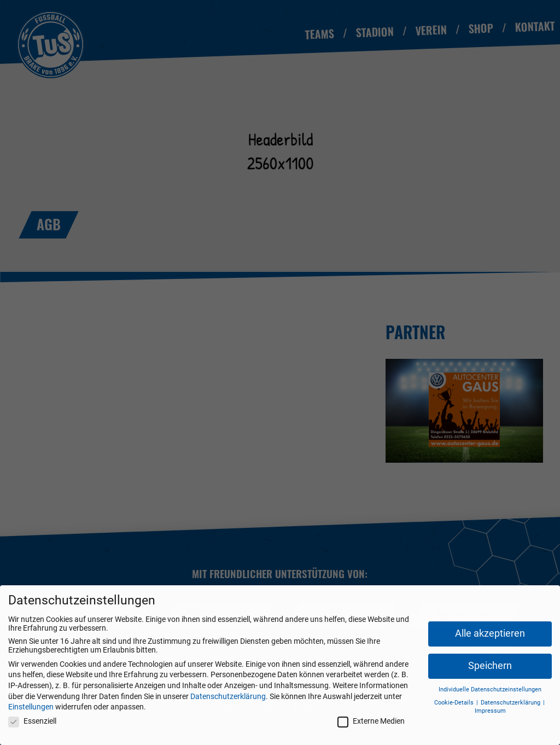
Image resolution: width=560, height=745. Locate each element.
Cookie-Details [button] (455, 703)
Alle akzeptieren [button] (490, 633)
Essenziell (32, 721)
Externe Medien (371, 721)
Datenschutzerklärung (228, 696)
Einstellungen (31, 707)
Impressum (490, 711)
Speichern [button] (490, 666)
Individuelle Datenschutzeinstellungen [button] (490, 689)
